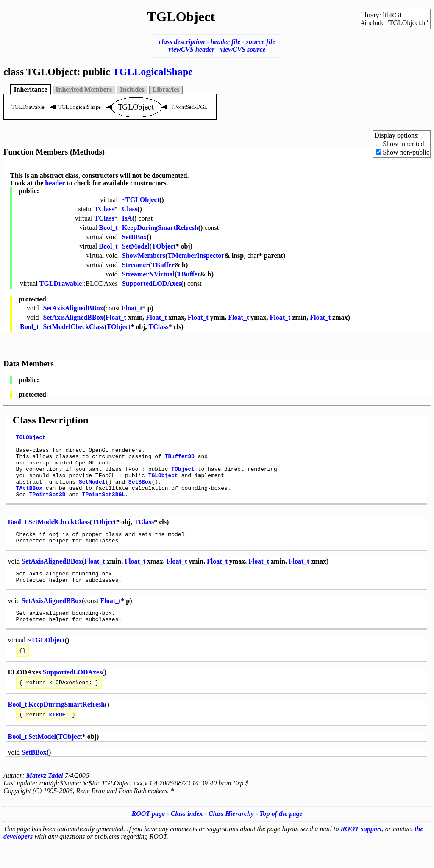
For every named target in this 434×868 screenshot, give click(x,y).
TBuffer (163, 265)
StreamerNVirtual (148, 274)
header (55, 183)
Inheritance (30, 90)
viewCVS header (191, 49)
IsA (127, 218)
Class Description (51, 420)
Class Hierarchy (231, 838)
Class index (187, 838)
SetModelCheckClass (74, 327)
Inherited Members (84, 90)
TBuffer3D (180, 461)
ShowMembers (144, 256)
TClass (104, 209)
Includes (132, 90)
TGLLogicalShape (153, 72)
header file (226, 42)
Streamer (136, 265)
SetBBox (135, 237)
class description (182, 42)
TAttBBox (29, 499)
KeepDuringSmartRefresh (160, 228)
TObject (164, 246)
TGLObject (31, 438)
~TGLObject (141, 200)
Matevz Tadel (45, 800)
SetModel (136, 246)
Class (130, 209)
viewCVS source (243, 49)
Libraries (166, 90)
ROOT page (149, 838)
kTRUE (57, 738)
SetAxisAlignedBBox (73, 308)
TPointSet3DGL (104, 507)
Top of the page (281, 838)
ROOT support (361, 853)
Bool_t (108, 228)
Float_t (132, 308)
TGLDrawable (61, 283)
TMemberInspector (196, 256)
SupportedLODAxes (152, 283)
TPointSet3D (47, 507)
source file (261, 42)
